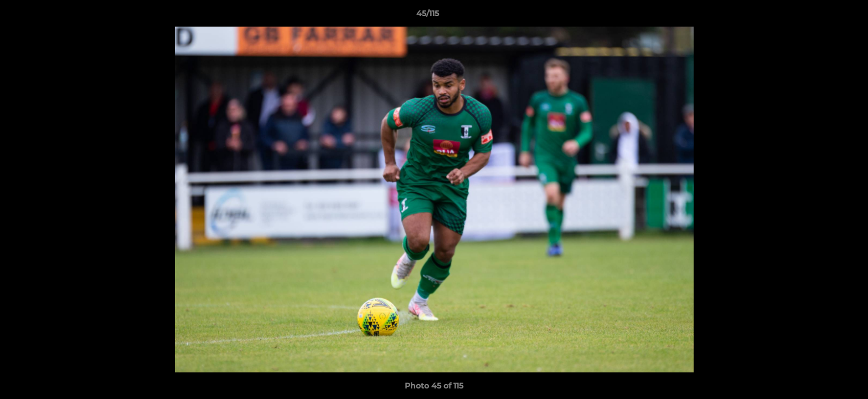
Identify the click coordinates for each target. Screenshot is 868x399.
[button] (821, 16)
